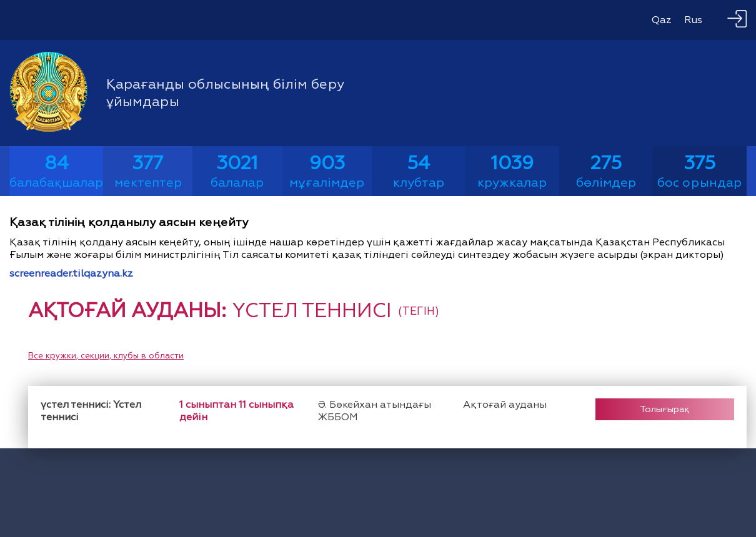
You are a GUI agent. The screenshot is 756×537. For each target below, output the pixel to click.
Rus (693, 20)
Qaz (662, 20)
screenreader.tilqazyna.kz (71, 273)
